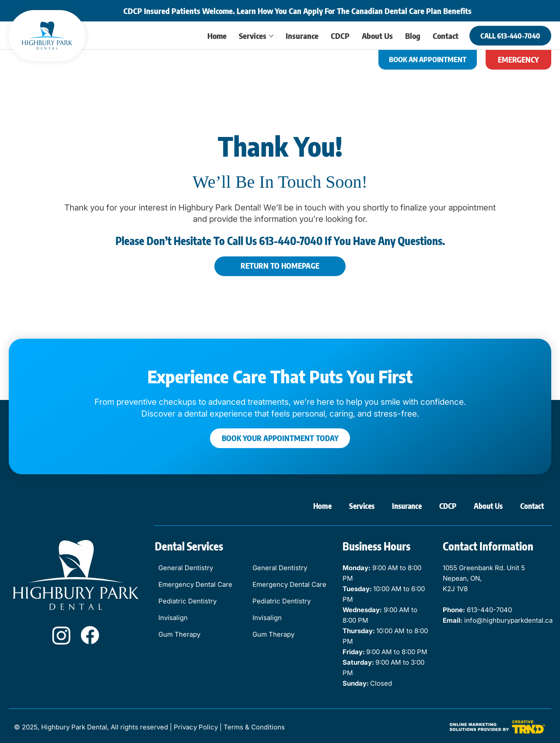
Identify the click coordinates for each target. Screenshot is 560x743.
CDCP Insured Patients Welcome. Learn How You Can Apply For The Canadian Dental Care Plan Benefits (297, 11)
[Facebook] (90, 635)
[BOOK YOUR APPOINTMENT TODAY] (280, 438)
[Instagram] (61, 635)
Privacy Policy (196, 727)
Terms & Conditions (254, 727)
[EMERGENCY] (518, 60)
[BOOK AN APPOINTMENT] (428, 60)
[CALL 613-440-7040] (510, 36)
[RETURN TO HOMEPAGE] (280, 266)
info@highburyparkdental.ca (508, 620)
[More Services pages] (271, 36)
